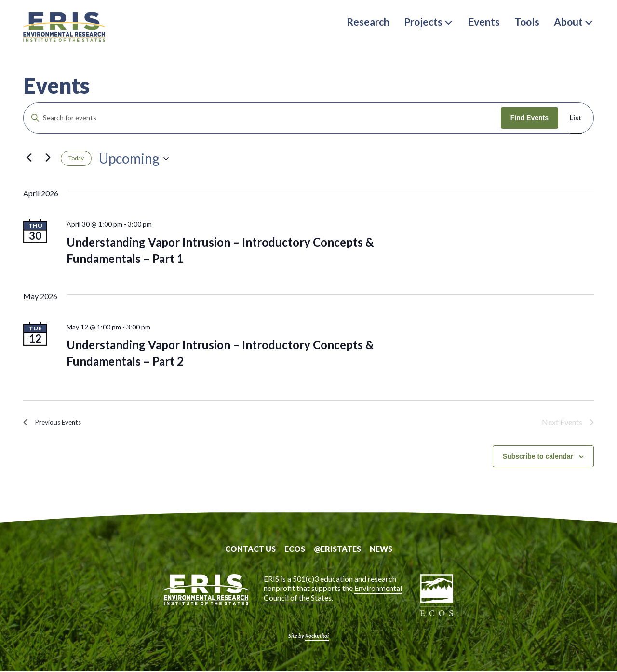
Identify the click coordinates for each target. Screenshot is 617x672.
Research (368, 21)
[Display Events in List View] (576, 118)
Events (484, 21)
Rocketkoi (317, 637)
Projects (429, 21)
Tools (527, 21)
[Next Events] (48, 158)
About (574, 21)
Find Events (530, 118)
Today (76, 158)
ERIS (71, 30)
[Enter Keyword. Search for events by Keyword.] (262, 118)
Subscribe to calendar (538, 457)
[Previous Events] (29, 158)
